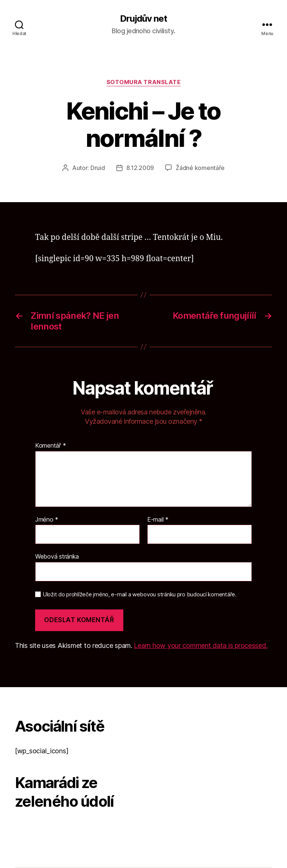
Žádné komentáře (200, 168)
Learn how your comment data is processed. (200, 645)
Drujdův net (143, 19)
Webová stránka (57, 556)
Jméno (47, 520)
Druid (98, 168)
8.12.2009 (140, 168)
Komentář (50, 446)
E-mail (158, 520)
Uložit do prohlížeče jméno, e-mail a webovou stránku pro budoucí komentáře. (140, 594)
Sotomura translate (144, 82)
